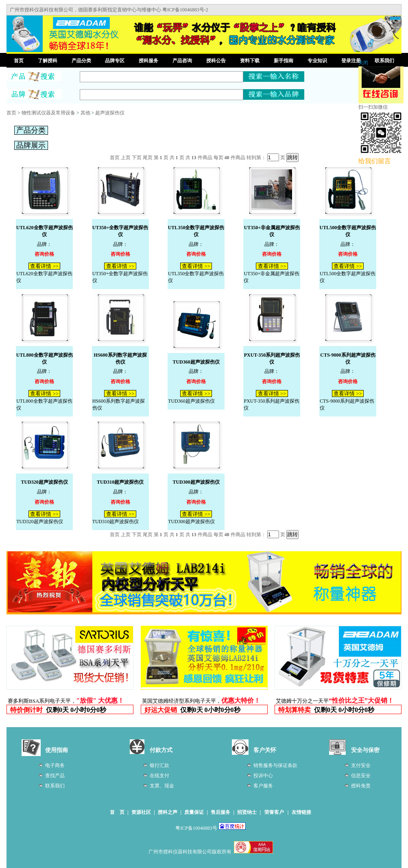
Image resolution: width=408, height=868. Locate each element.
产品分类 (81, 61)
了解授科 (48, 61)
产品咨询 (182, 61)
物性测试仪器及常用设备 (48, 113)
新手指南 (284, 61)
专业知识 (317, 61)
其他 (85, 113)
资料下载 (250, 61)
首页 (19, 61)
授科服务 (148, 61)
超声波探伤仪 (110, 113)
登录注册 (351, 61)
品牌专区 (115, 61)
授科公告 (216, 61)
